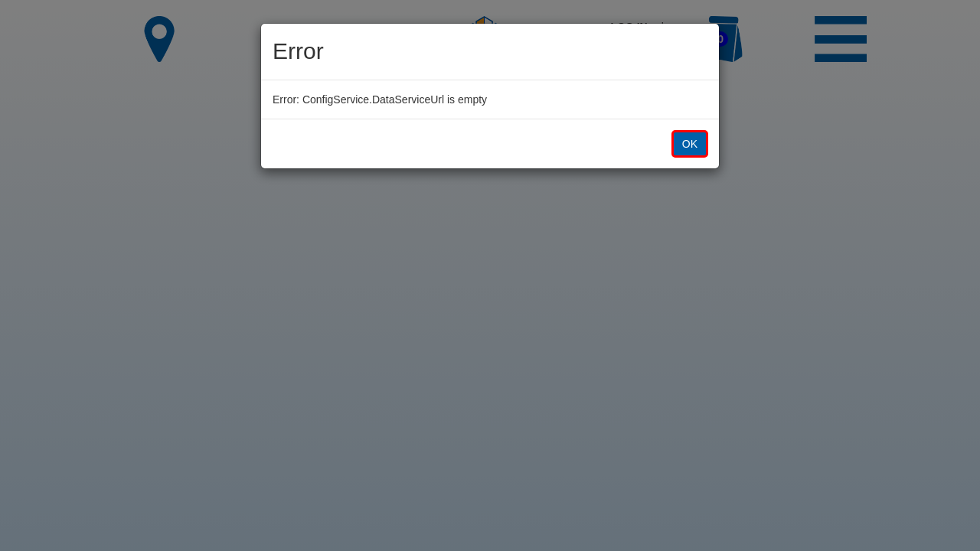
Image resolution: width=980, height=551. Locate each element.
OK (690, 144)
